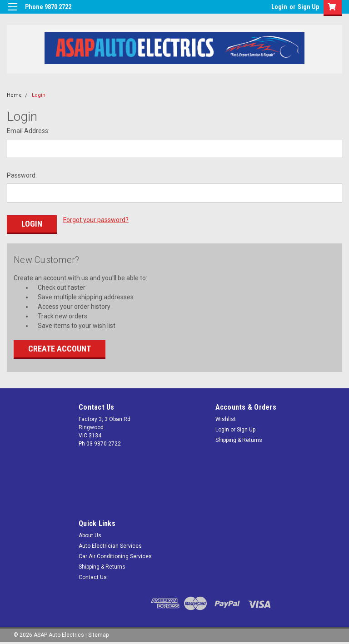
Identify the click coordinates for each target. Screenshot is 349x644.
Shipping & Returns (239, 440)
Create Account (60, 349)
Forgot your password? (96, 220)
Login (279, 7)
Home (14, 95)
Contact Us (93, 577)
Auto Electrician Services (110, 546)
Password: (22, 175)
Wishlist (226, 419)
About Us (90, 535)
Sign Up (308, 7)
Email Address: (28, 131)
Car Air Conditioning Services (115, 556)
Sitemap (98, 635)
